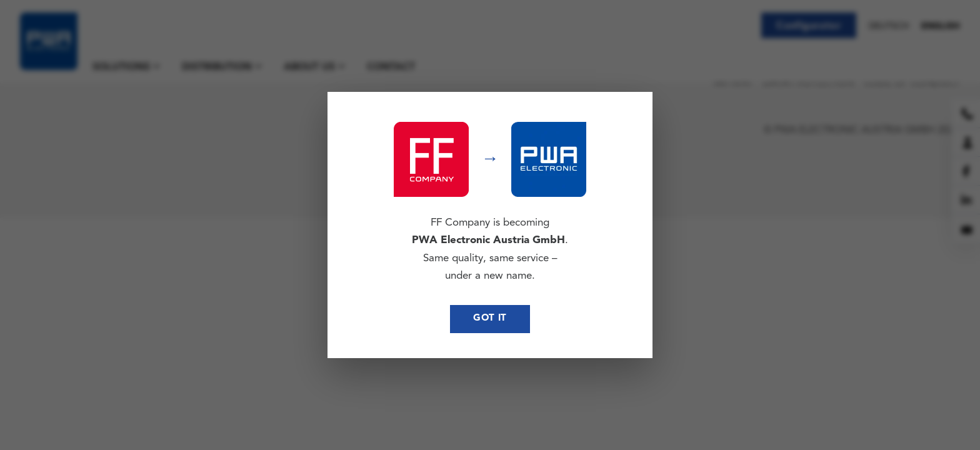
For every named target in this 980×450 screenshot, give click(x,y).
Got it (490, 318)
